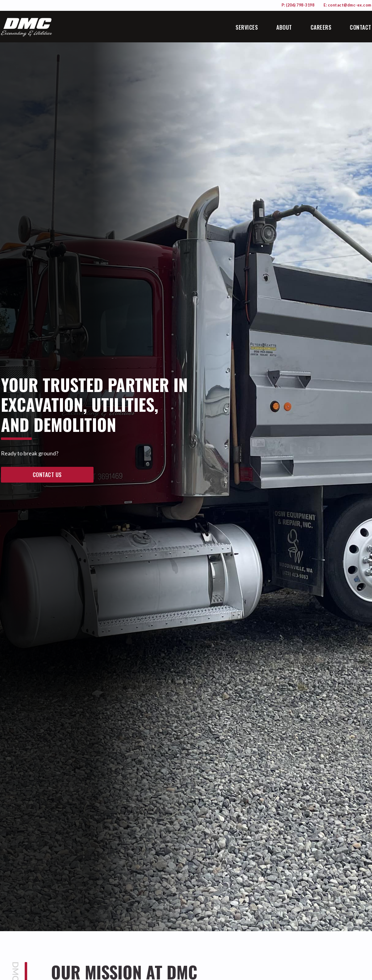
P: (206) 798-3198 (298, 5)
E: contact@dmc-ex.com (347, 5)
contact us (47, 475)
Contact (361, 27)
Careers (321, 27)
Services (247, 27)
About (284, 27)
